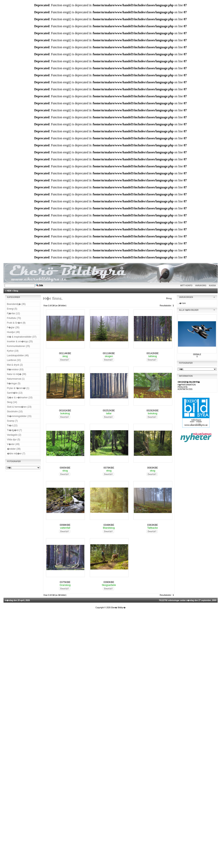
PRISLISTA (182, 387)
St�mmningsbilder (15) (19, 416)
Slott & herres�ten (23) (19, 407)
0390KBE (109, 582)
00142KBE (152, 353)
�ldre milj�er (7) (16, 454)
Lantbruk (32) (14, 360)
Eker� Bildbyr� (118, 608)
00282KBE (152, 410)
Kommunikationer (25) (18, 346)
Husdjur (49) (13, 332)
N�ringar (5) (14, 384)
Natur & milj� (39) (17, 374)
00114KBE (65, 353)
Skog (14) (12, 402)
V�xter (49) (13, 444)
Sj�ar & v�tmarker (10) (20, 398)
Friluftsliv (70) (14, 318)
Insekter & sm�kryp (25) (20, 341)
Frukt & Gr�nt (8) (16, 323)
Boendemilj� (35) (16, 304)
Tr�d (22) (12, 426)
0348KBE (109, 525)
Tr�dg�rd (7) (15, 430)
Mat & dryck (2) (15, 365)
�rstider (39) (14, 449)
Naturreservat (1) (16, 379)
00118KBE (109, 353)
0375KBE (65, 582)
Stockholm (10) (15, 412)
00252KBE (109, 410)
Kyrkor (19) (13, 351)
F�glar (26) (13, 327)
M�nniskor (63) (15, 369)
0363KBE (153, 525)
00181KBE (65, 410)
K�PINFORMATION (187, 385)
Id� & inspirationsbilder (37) (22, 337)
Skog (16, 291)
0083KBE (153, 468)
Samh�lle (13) (15, 393)
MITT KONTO (186, 286)
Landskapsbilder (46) (18, 355)
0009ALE (197, 354)
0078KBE (109, 468)
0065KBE (65, 468)
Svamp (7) (12, 421)
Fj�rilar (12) (14, 313)
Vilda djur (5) (14, 440)
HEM (9, 291)
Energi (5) (12, 309)
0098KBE (65, 525)
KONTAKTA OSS (185, 389)
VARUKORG (201, 286)
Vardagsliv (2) (14, 435)
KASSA (213, 286)
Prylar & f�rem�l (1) (18, 388)
